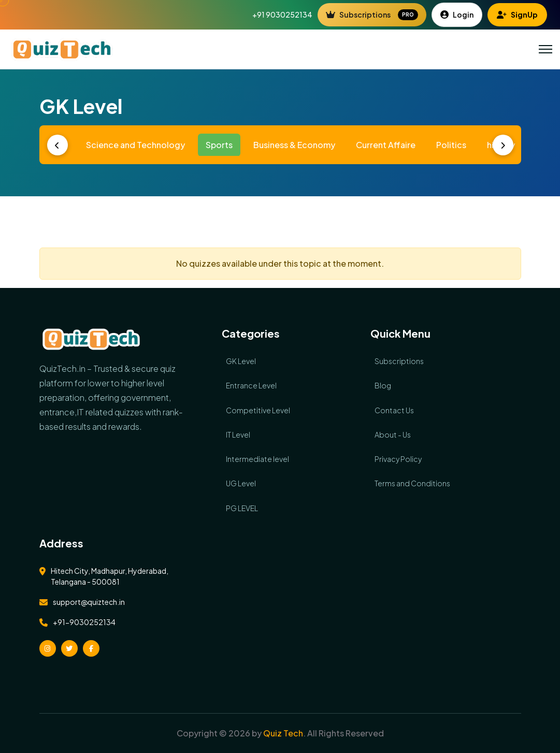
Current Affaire (386, 145)
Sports (219, 145)
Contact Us (394, 410)
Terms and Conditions (412, 483)
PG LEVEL (242, 508)
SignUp (517, 15)
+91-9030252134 (84, 622)
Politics (451, 145)
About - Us (393, 435)
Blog (383, 385)
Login (457, 15)
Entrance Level (251, 385)
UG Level (241, 483)
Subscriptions (372, 15)
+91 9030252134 (282, 15)
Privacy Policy (398, 459)
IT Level (238, 435)
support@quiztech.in (89, 602)
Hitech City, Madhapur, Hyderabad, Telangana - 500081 (110, 576)
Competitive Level (258, 410)
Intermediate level (257, 459)
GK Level (241, 361)
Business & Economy (294, 145)
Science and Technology (135, 145)
